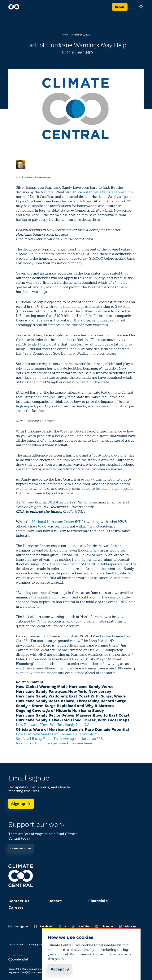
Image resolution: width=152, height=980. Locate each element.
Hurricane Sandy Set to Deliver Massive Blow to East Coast (73, 715)
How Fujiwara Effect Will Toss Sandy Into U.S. (53, 725)
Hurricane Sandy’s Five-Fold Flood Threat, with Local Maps (73, 720)
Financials (98, 901)
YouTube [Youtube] (81, 926)
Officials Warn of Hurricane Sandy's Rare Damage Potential (72, 729)
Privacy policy (36, 945)
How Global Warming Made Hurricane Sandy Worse (65, 687)
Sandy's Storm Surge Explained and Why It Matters (65, 706)
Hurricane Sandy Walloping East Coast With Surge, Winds (71, 696)
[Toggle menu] (133, 7)
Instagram (18, 926)
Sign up (21, 804)
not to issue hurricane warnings (108, 192)
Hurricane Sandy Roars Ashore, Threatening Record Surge (71, 701)
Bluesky (127, 926)
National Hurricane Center (53, 522)
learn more (58, 954)
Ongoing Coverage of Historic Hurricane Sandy (60, 710)
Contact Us (19, 901)
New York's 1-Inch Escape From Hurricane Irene (54, 743)
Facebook (43, 926)
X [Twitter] (62, 926)
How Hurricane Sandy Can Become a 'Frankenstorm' (58, 734)
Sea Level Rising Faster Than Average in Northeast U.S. (60, 739)
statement (31, 606)
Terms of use (16, 945)
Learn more (21, 848)
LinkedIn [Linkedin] (104, 926)
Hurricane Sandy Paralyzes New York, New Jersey (63, 691)
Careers (16, 907)
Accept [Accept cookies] (60, 969)
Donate (120, 7)
